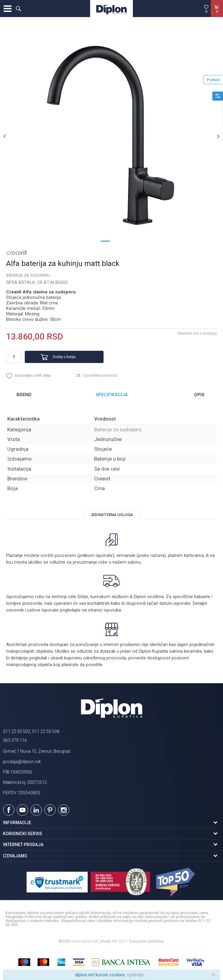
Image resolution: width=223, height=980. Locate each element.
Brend (24, 395)
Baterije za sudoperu (28, 275)
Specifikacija (112, 395)
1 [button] (105, 241)
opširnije (135, 975)
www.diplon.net (85, 941)
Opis (199, 395)
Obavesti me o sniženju (197, 333)
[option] (112, 136)
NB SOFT (120, 941)
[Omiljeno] (206, 9)
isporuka (112, 610)
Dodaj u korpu (64, 357)
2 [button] (118, 241)
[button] (18, 9)
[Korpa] (217, 15)
